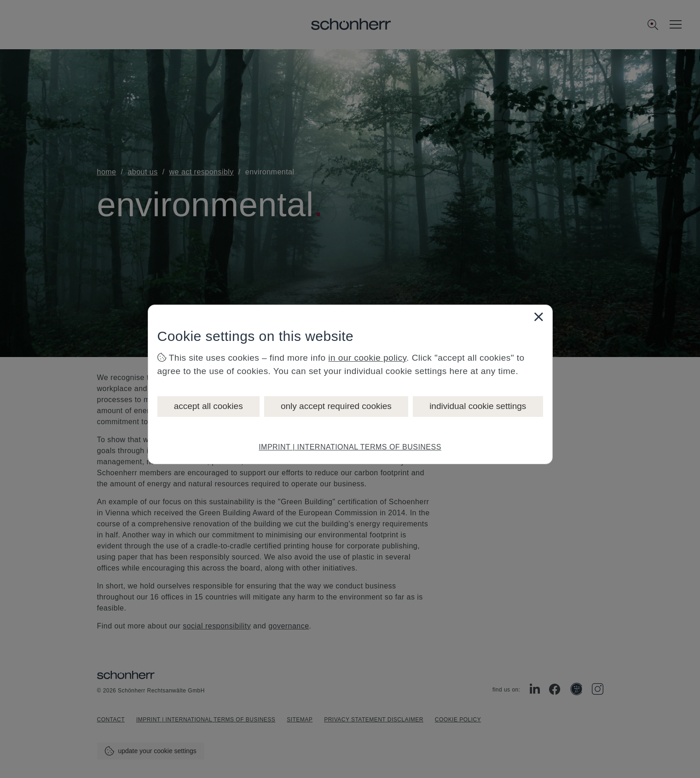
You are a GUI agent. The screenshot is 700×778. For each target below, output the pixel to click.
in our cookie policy (367, 358)
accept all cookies (208, 406)
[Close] (538, 317)
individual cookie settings (478, 406)
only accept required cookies (336, 406)
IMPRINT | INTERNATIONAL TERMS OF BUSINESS (350, 447)
